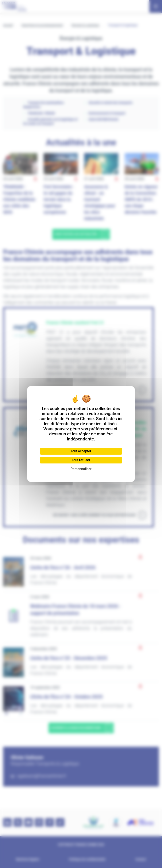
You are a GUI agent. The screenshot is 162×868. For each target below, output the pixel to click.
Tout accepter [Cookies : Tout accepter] (81, 451)
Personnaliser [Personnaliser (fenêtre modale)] (81, 469)
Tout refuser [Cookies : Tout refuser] (81, 460)
